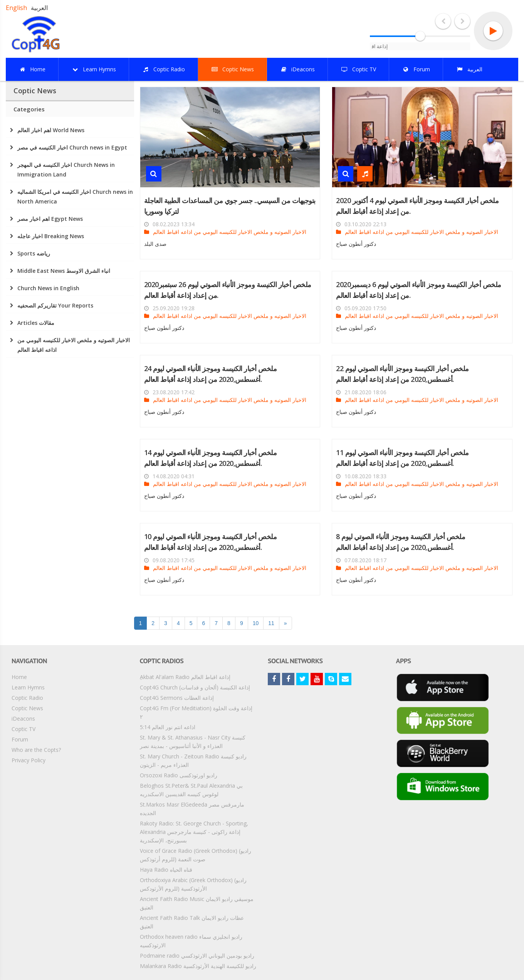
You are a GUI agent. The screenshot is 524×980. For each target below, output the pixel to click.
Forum (20, 739)
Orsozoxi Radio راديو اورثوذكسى (179, 775)
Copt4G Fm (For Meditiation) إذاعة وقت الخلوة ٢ (196, 712)
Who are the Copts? (36, 750)
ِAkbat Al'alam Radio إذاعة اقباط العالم (185, 677)
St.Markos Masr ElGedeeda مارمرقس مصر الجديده (192, 809)
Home (19, 677)
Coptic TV (24, 729)
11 (271, 623)
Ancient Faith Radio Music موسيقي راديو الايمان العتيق (197, 903)
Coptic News (27, 708)
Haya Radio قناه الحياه (166, 870)
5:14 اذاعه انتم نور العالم (168, 727)
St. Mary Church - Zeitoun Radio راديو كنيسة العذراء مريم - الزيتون (193, 761)
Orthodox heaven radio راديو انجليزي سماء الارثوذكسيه (191, 941)
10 (256, 623)
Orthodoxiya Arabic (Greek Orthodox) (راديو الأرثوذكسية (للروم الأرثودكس (193, 884)
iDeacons (23, 719)
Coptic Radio (27, 698)
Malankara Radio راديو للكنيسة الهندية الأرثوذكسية (198, 966)
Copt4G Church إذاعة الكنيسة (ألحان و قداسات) (195, 687)
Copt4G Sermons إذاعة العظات (177, 698)
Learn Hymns (28, 687)
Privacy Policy (29, 760)
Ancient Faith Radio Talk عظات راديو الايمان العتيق (192, 922)
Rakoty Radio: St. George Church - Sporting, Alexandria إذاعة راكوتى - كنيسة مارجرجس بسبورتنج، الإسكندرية (194, 832)
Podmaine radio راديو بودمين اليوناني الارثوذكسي (197, 956)
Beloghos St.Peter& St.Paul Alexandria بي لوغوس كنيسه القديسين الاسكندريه (191, 790)
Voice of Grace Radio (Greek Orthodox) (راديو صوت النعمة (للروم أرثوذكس (196, 855)
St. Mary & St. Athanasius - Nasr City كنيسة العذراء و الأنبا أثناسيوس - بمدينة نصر (193, 742)
